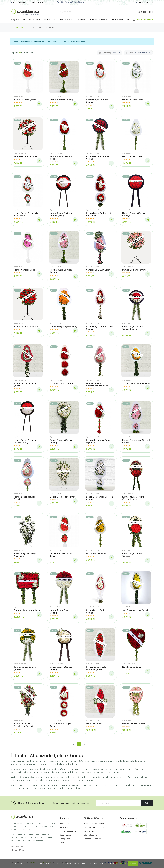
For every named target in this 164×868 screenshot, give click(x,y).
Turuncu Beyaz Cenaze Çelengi (25, 668)
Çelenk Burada (17, 27)
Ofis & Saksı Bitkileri (120, 19)
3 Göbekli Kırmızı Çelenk (62, 383)
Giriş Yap (142, 2)
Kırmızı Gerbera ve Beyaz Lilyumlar (99, 441)
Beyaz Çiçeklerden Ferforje (63, 497)
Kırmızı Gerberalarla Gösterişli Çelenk (96, 668)
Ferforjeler (81, 19)
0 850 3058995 (20, 2)
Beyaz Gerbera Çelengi (134, 156)
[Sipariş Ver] (39, 104)
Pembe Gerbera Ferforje (134, 270)
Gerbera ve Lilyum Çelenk (99, 270)
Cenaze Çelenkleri (98, 19)
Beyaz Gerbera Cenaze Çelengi (61, 441)
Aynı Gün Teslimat (20, 96)
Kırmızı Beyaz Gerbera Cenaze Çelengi (61, 214)
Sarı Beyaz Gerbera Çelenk (135, 610)
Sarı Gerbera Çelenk (96, 554)
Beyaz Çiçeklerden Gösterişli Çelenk (100, 498)
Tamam (133, 863)
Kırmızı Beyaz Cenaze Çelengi (133, 555)
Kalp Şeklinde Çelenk (132, 667)
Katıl (147, 803)
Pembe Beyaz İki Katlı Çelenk (24, 498)
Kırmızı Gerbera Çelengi (62, 100)
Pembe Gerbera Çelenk (25, 270)
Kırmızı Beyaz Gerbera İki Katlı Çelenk (26, 214)
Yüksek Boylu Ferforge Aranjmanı (25, 555)
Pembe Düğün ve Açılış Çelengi (61, 271)
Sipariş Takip (37, 2)
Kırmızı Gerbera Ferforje (26, 327)
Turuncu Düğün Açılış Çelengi (64, 327)
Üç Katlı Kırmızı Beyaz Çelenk (60, 725)
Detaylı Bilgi (121, 863)
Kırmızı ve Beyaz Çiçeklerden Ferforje (24, 725)
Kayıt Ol (150, 2)
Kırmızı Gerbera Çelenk (25, 100)
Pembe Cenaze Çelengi (134, 724)
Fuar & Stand (66, 19)
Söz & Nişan (34, 19)
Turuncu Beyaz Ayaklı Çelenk (136, 383)
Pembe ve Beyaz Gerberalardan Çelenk (97, 385)
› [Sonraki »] (90, 744)
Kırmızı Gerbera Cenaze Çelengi (98, 158)
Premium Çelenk (94, 724)
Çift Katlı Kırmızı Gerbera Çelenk (62, 555)
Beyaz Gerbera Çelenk (133, 100)
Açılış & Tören (50, 19)
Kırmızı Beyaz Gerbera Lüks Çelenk (100, 328)
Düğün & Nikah (18, 19)
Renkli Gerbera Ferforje (25, 156)
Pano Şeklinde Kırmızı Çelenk (28, 610)
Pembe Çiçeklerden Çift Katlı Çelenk (136, 441)
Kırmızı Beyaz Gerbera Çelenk (97, 101)
